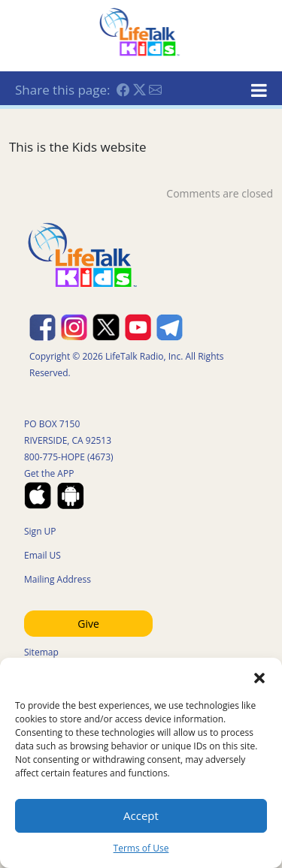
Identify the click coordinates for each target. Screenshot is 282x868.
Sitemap (41, 652)
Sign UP (40, 531)
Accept (141, 815)
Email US (42, 555)
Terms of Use (141, 848)
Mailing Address (58, 579)
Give (88, 624)
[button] (259, 677)
